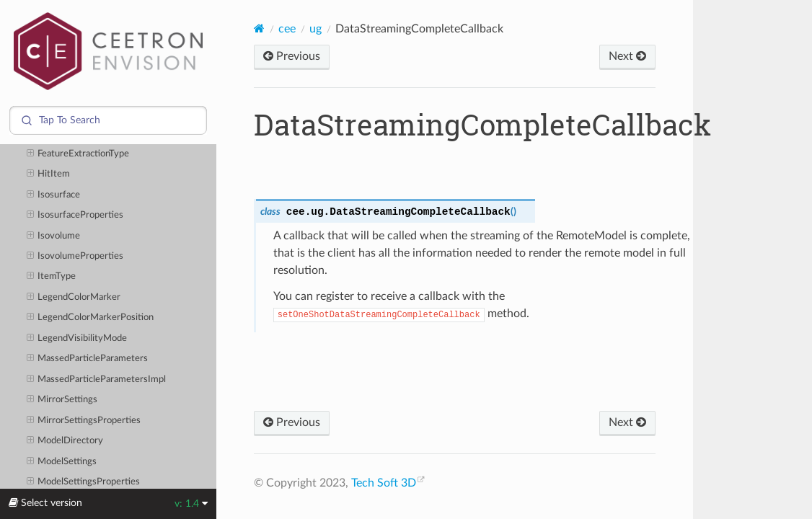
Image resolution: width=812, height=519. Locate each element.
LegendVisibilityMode (77, 339)
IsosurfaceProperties (75, 216)
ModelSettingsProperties (84, 482)
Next (627, 56)
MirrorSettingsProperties (84, 421)
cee (287, 29)
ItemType (52, 277)
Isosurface (54, 195)
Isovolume (54, 236)
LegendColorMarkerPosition (91, 318)
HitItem (49, 174)
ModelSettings (62, 462)
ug (315, 29)
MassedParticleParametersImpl (97, 380)
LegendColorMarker (74, 298)
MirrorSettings (62, 400)
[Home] (259, 28)
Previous (292, 56)
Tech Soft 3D (384, 483)
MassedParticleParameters (88, 359)
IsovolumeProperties (75, 257)
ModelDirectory (65, 441)
